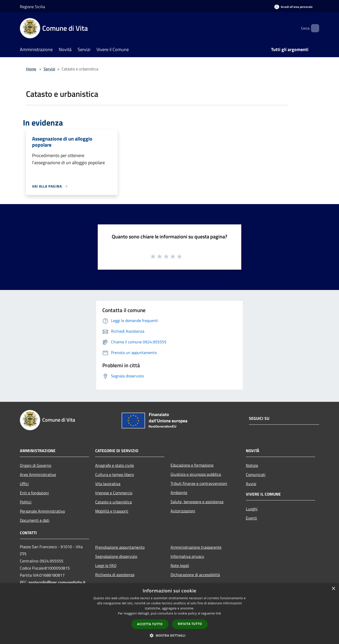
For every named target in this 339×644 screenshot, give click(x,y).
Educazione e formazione (192, 465)
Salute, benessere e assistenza (197, 502)
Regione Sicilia (32, 7)
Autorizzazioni (183, 511)
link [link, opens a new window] (218, 613)
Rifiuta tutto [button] (190, 624)
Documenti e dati (35, 520)
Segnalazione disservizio (116, 556)
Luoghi (252, 509)
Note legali (180, 565)
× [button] (333, 589)
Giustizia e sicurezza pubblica (196, 474)
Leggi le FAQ (106, 565)
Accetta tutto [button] (150, 624)
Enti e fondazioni (34, 493)
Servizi (49, 69)
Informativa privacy (187, 556)
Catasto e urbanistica (114, 502)
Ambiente (179, 493)
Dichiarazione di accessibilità (195, 575)
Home (31, 69)
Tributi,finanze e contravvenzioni (199, 483)
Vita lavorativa (108, 484)
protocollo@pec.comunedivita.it (57, 582)
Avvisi (251, 484)
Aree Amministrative (38, 474)
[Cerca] (313, 28)
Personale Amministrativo (42, 511)
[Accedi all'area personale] (293, 7)
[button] (169, 635)
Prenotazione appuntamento (120, 547)
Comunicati (256, 474)
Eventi (251, 518)
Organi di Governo (36, 465)
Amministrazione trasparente (196, 547)
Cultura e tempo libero (115, 474)
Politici (26, 502)
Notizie (252, 465)
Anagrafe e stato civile (115, 465)
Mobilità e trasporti (112, 511)
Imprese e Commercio (114, 493)
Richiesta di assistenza (115, 575)
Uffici (24, 484)
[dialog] (169, 614)
